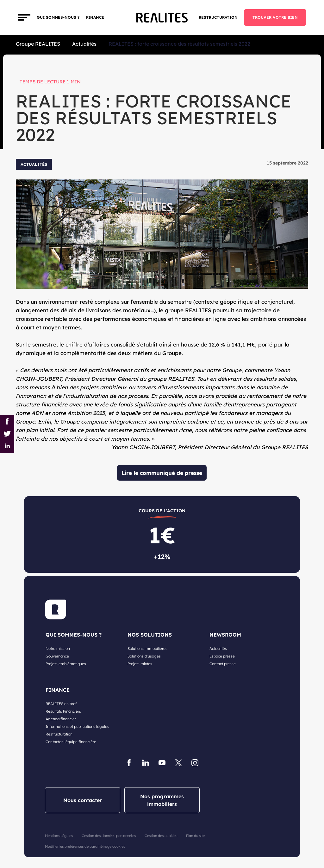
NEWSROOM (225, 635)
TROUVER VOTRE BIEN (275, 17)
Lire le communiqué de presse (162, 473)
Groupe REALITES (38, 44)
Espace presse (222, 656)
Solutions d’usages (144, 656)
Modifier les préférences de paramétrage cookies (85, 846)
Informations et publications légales (77, 726)
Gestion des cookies (161, 836)
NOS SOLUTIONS (150, 635)
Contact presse (223, 664)
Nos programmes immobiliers (162, 800)
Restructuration (218, 17)
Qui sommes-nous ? (58, 17)
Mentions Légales (59, 836)
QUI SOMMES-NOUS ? (74, 635)
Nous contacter (83, 800)
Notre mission (58, 648)
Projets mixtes (140, 664)
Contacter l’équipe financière (71, 742)
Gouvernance (57, 656)
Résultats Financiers (63, 711)
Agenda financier (61, 719)
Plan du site (195, 836)
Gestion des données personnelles (109, 836)
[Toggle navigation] (24, 17)
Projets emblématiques (66, 664)
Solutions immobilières (147, 648)
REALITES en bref (61, 704)
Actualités (84, 44)
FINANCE (95, 17)
